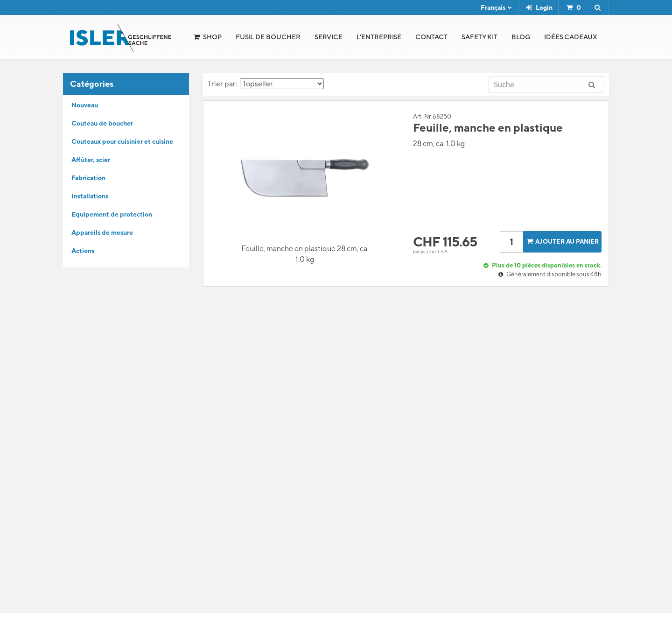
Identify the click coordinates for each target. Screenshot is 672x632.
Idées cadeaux (571, 37)
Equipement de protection (112, 214)
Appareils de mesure (102, 232)
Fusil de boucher (268, 37)
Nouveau (85, 105)
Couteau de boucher (102, 123)
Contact (431, 37)
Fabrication (88, 178)
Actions (83, 251)
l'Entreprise (379, 37)
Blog (521, 37)
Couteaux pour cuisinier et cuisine (122, 141)
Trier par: (266, 84)
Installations (90, 196)
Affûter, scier (91, 160)
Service (329, 37)
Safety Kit (479, 37)
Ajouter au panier (562, 242)
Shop (212, 37)
